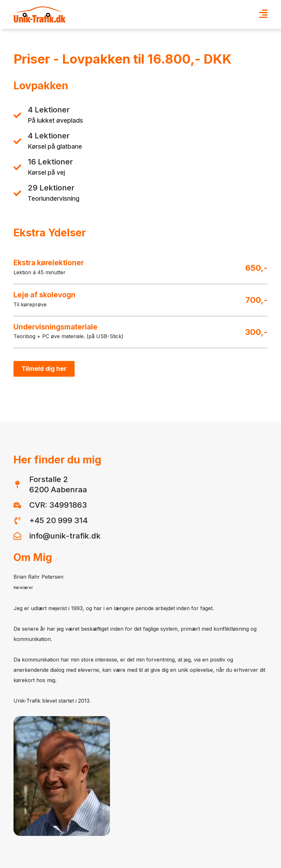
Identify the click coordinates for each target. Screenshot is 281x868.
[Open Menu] (263, 14)
